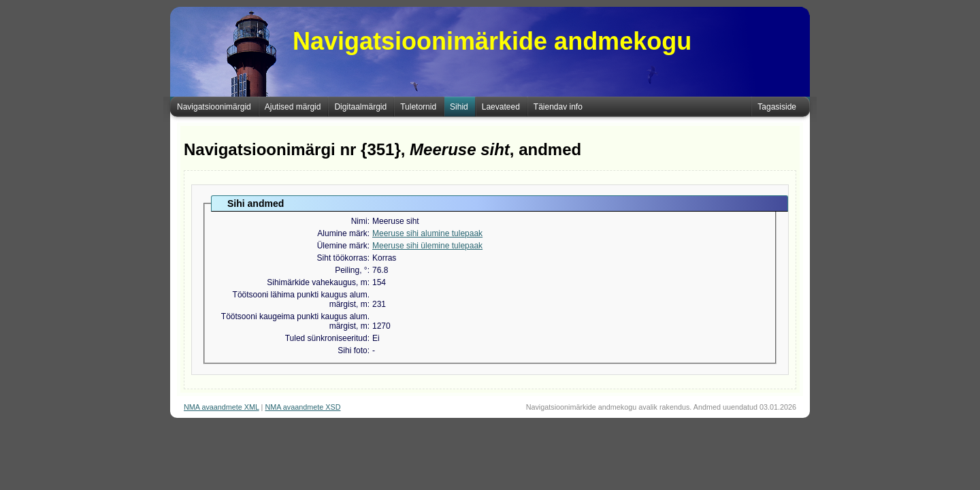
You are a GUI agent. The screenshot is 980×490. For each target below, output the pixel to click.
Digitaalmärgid (360, 107)
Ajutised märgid (293, 107)
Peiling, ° (351, 270)
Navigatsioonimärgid (214, 107)
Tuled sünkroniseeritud (326, 338)
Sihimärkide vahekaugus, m (317, 282)
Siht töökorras (342, 258)
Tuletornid (418, 107)
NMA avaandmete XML (222, 407)
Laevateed (501, 107)
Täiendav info (558, 107)
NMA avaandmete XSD (303, 407)
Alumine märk (342, 233)
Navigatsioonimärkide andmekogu (492, 41)
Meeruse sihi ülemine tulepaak (427, 246)
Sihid (459, 107)
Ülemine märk (342, 246)
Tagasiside (777, 107)
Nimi (359, 221)
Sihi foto (352, 350)
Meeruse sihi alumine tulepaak (427, 233)
